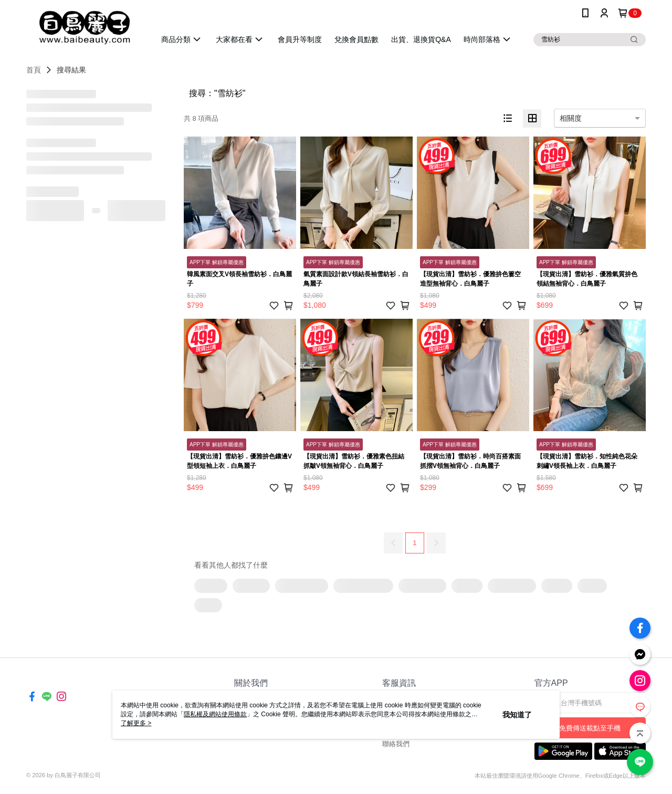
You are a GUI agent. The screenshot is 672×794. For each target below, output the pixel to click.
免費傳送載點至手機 (590, 728)
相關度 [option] (571, 118)
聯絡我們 (396, 744)
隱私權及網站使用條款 (215, 714)
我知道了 (517, 715)
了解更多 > (136, 723)
